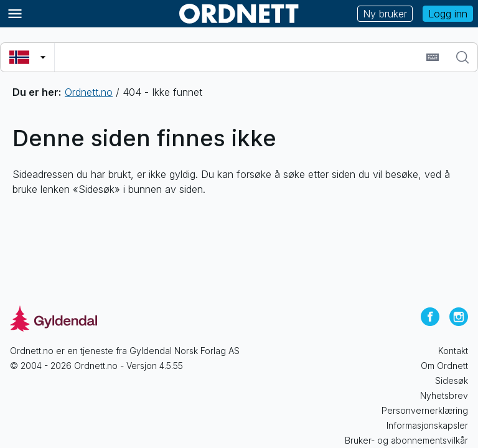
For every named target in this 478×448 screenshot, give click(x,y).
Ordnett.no (89, 92)
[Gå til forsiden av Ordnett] (239, 14)
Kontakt (453, 351)
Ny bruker (385, 14)
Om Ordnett (444, 366)
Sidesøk (452, 380)
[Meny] (15, 14)
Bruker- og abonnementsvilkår (406, 440)
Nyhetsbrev (444, 395)
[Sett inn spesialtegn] (433, 57)
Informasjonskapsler (427, 425)
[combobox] (239, 57)
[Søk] (462, 57)
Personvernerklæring (425, 410)
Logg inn (448, 14)
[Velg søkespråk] (27, 57)
